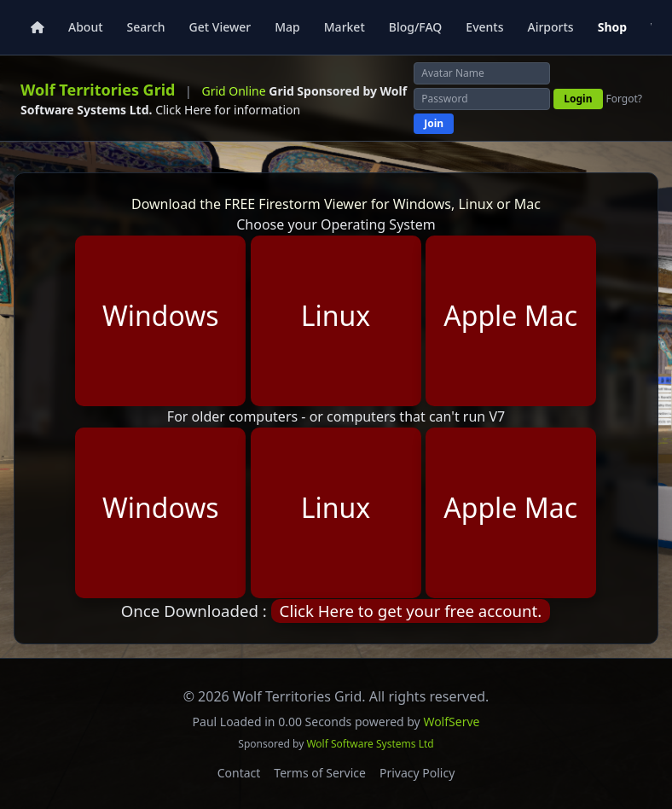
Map (287, 27)
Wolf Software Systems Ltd (370, 744)
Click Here (183, 110)
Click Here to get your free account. (411, 611)
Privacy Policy (417, 773)
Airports (550, 27)
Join (434, 123)
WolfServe (451, 722)
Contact (239, 773)
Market (345, 27)
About (86, 27)
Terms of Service (320, 773)
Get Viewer (220, 27)
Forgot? (625, 99)
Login (578, 99)
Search (146, 27)
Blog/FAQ (416, 27)
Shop (612, 27)
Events (484, 27)
